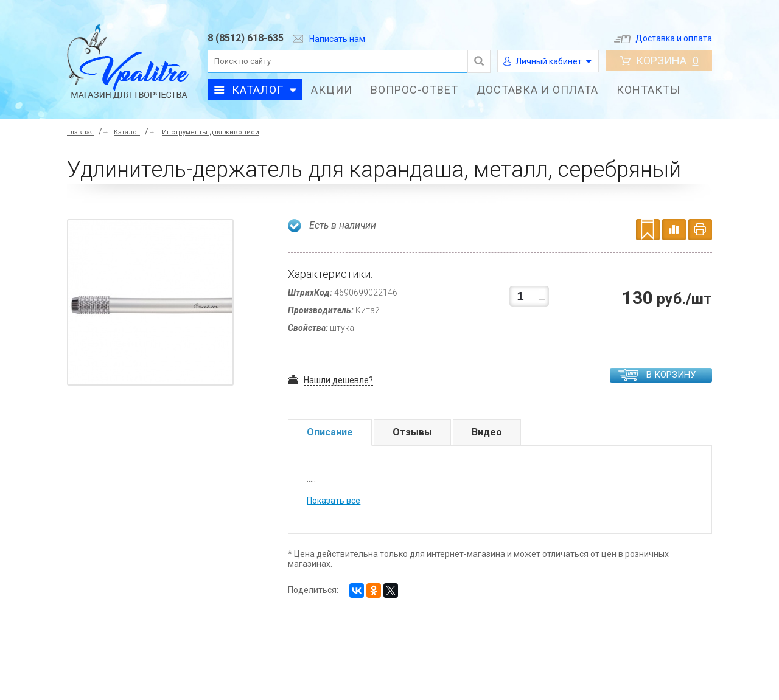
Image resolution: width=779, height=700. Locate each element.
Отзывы (412, 432)
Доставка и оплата (663, 38)
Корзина (659, 61)
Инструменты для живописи (211, 132)
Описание (330, 432)
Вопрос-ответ (414, 90)
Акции (332, 90)
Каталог (258, 90)
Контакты (648, 90)
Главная (80, 132)
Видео (487, 432)
